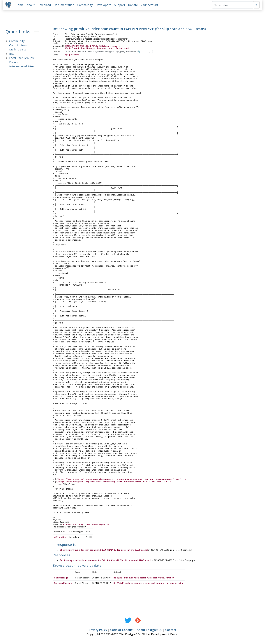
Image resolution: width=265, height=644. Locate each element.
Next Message (61, 578)
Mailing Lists (18, 50)
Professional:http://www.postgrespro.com (86, 525)
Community (85, 5)
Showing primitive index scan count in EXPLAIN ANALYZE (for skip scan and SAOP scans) (104, 550)
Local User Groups (21, 58)
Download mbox (105, 49)
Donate (133, 5)
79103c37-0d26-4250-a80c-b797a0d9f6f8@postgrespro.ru (92, 46)
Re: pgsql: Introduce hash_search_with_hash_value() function (144, 578)
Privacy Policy (98, 630)
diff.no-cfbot (60, 537)
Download (45, 5)
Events (14, 62)
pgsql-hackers (72, 55)
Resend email (123, 49)
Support (120, 5)
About (31, 5)
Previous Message (63, 584)
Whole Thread (72, 49)
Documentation (64, 5)
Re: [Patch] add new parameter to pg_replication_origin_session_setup (149, 584)
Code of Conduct (122, 630)
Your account (150, 5)
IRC (12, 54)
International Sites (22, 67)
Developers (104, 5)
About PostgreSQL (149, 630)
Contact (171, 630)
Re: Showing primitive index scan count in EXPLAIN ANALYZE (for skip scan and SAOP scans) (106, 561)
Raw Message (88, 49)
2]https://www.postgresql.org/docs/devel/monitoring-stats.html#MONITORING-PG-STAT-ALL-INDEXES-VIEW (114, 482)
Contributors (18, 45)
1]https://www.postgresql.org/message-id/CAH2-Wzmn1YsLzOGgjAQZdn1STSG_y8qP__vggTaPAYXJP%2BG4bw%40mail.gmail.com (121, 480)
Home (20, 5)
